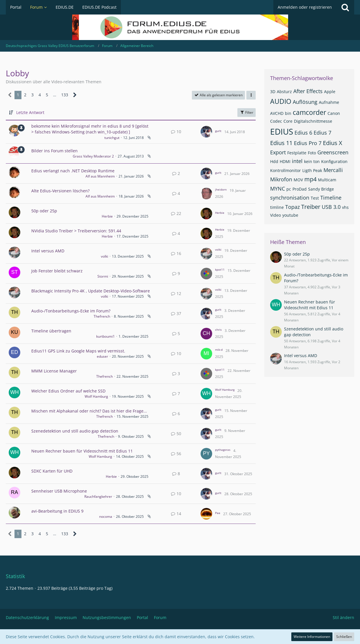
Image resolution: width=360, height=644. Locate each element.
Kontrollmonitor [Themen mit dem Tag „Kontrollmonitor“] (286, 170)
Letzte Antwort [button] (30, 112)
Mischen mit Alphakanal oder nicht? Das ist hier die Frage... (89, 411)
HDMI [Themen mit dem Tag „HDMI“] (285, 161)
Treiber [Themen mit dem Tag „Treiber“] (311, 207)
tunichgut (112, 138)
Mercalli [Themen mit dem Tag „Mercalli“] (333, 170)
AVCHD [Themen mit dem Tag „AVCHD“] (277, 113)
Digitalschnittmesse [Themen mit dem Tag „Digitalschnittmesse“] (313, 121)
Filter (247, 112)
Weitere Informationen (312, 637)
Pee (218, 513)
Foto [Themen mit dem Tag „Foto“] (312, 153)
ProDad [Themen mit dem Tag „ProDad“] (300, 189)
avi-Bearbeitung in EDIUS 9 (57, 511)
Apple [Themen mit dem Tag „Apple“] (330, 92)
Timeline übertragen (51, 331)
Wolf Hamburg (96, 396)
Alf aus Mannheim (100, 176)
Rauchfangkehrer (98, 496)
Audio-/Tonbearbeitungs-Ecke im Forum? (71, 311)
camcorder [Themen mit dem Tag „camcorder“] (309, 112)
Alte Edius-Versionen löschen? (60, 191)
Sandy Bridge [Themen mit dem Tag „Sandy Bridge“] (321, 189)
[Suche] (345, 7)
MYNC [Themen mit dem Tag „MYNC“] (278, 189)
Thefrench (102, 316)
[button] (251, 95)
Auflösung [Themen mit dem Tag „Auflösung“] (305, 102)
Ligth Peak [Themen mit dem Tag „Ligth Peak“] (312, 170)
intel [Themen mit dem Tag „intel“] (297, 161)
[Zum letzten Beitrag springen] (206, 132)
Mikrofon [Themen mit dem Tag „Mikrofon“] (281, 179)
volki (104, 256)
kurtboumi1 (106, 336)
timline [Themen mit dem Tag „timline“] (277, 207)
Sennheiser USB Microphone (59, 491)
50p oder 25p (44, 211)
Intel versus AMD (48, 251)
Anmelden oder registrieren (305, 7)
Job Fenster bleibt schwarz (57, 271)
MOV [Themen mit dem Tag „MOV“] (298, 180)
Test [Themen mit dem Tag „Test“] (315, 198)
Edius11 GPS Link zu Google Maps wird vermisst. (78, 351)
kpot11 (220, 269)
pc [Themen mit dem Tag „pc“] (289, 189)
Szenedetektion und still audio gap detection (75, 431)
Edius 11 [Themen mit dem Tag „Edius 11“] (281, 143)
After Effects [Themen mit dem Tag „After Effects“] (308, 91)
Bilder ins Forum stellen (54, 151)
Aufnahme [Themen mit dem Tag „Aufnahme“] (329, 102)
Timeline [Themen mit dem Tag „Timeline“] (331, 198)
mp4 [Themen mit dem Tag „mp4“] (310, 179)
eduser (102, 356)
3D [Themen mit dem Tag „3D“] (273, 92)
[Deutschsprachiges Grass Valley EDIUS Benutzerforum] (180, 27)
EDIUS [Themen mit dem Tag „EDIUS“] (282, 131)
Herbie (107, 216)
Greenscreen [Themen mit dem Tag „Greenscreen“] (333, 152)
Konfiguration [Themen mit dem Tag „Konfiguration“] (334, 161)
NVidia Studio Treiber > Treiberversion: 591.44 (76, 231)
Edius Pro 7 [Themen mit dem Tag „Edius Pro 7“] (308, 143)
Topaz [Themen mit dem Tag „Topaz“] (292, 207)
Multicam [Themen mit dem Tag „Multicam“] (327, 180)
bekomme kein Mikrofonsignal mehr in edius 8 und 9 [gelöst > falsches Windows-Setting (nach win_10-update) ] (90, 129)
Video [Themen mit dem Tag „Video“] (276, 215)
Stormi (103, 276)
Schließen (344, 637)
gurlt (218, 131)
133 (65, 95)
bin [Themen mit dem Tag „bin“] (288, 113)
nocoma (106, 517)
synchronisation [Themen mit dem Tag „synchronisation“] (290, 198)
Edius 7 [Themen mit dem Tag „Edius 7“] (322, 133)
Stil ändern (343, 617)
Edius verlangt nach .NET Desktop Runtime (73, 171)
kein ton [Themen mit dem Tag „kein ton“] (312, 161)
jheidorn (221, 189)
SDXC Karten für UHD (52, 471)
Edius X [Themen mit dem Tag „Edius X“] (333, 143)
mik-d (219, 350)
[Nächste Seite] (75, 95)
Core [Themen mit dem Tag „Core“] (288, 121)
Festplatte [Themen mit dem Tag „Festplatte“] (297, 153)
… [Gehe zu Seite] (55, 95)
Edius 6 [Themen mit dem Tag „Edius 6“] (303, 133)
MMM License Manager (54, 371)
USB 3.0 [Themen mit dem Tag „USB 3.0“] (331, 207)
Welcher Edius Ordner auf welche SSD (68, 391)
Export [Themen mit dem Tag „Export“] (278, 152)
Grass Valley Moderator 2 (93, 156)
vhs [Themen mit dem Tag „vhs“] (345, 207)
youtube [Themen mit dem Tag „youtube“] (290, 215)
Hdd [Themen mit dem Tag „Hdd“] (274, 161)
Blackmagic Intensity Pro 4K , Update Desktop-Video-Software (91, 291)
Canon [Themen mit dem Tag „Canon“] (334, 113)
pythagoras (223, 450)
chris (218, 330)
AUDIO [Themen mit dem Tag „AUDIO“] (281, 101)
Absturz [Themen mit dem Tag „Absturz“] (284, 92)
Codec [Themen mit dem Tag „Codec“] (276, 121)
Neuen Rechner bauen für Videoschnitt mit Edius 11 (82, 451)
